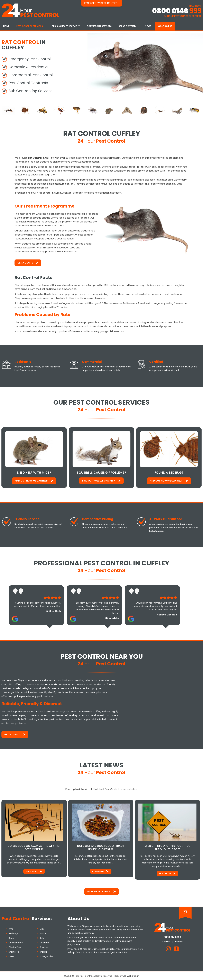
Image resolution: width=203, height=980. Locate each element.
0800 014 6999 (172, 936)
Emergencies (47, 956)
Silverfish (44, 942)
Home (6, 26)
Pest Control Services (30, 26)
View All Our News (99, 891)
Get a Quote (25, 262)
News (148, 26)
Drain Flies (14, 951)
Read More (32, 870)
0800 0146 (177, 11)
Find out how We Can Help (31, 480)
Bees (11, 937)
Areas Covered (127, 26)
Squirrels (44, 946)
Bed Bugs (13, 933)
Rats (42, 937)
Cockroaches (16, 942)
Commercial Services (99, 26)
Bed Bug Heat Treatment (66, 26)
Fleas (11, 956)
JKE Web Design (131, 975)
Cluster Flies (15, 946)
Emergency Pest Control (102, 3)
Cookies (166, 941)
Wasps (43, 951)
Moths (43, 933)
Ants (11, 928)
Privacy (179, 941)
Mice (42, 928)
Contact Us (165, 26)
